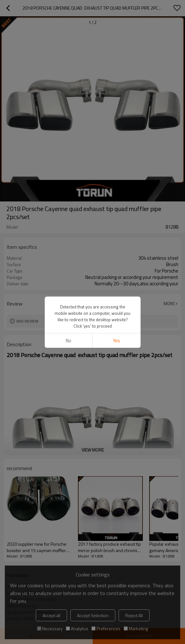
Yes (116, 341)
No (69, 341)
